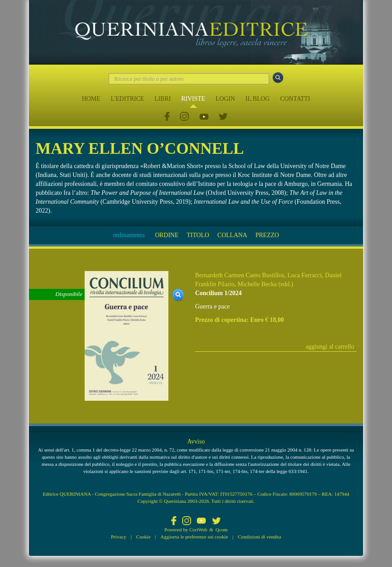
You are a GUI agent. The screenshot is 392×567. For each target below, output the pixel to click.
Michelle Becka (257, 284)
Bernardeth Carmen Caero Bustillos (240, 275)
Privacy (118, 537)
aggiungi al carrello (330, 347)
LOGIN (225, 99)
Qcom (222, 530)
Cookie (143, 537)
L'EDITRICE (127, 99)
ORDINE (167, 235)
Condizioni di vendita (259, 537)
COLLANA (232, 235)
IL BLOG (257, 99)
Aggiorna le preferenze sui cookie (194, 537)
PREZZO (267, 235)
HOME (91, 99)
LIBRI (163, 99)
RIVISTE (193, 99)
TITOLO (198, 235)
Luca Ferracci (304, 275)
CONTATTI (295, 99)
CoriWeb (198, 530)
